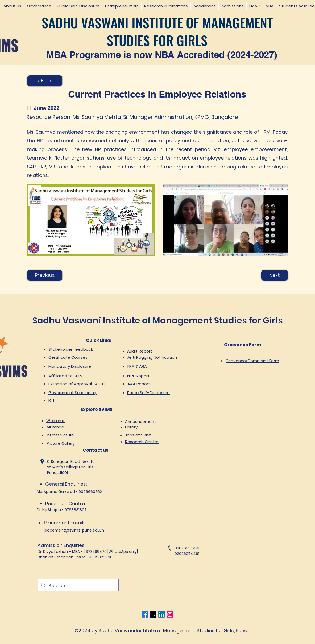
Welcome (56, 421)
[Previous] (45, 275)
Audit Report (140, 351)
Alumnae (55, 427)
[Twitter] (153, 614)
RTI (51, 400)
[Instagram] (170, 614)
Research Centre (142, 442)
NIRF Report (138, 376)
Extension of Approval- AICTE (77, 384)
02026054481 (187, 548)
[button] (12, 6)
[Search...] (78, 586)
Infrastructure (60, 435)
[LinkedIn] (161, 614)
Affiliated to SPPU (66, 376)
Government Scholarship (73, 393)
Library (131, 427)
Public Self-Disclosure (148, 393)
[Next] (275, 275)
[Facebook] (145, 614)
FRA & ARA (137, 366)
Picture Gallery (61, 443)
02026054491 (187, 554)
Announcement (140, 421)
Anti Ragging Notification (152, 357)
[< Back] (45, 81)
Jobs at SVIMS (139, 435)
